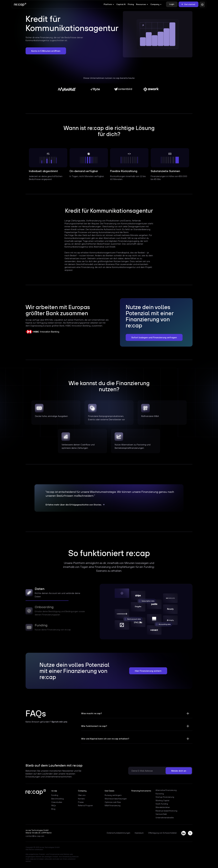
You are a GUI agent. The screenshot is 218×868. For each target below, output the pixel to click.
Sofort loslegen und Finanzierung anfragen (154, 337)
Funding (55, 795)
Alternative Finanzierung (166, 790)
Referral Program (85, 806)
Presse (81, 802)
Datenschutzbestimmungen (119, 833)
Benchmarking (57, 799)
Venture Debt (161, 814)
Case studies (57, 802)
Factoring (160, 794)
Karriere (81, 799)
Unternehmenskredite (165, 818)
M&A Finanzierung (113, 806)
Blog (53, 809)
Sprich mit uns (59, 722)
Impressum (139, 833)
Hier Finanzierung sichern (148, 671)
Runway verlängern (113, 795)
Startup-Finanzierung (165, 797)
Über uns (82, 795)
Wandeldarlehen (163, 807)
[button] (109, 4)
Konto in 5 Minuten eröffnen (46, 51)
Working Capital (162, 801)
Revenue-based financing (166, 811)
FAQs (54, 806)
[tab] (57, 593)
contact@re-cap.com (35, 836)
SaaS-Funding (162, 804)
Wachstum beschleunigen (116, 799)
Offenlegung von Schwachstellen (162, 833)
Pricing (131, 4)
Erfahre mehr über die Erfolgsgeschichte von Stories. (74, 505)
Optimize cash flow (113, 802)
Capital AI (121, 4)
